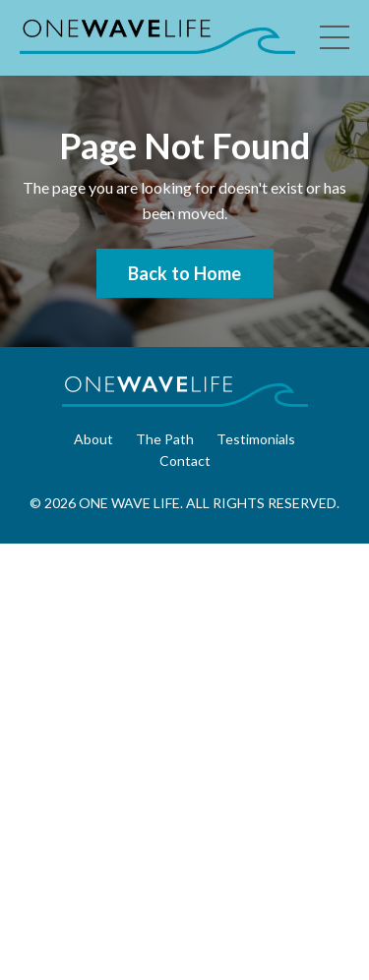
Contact (185, 461)
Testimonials (256, 439)
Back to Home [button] (185, 273)
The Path (165, 439)
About (93, 439)
